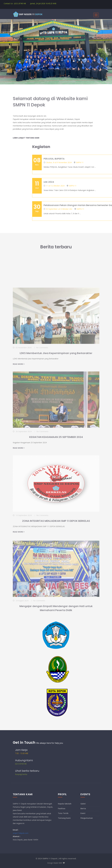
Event (83, 813)
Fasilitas (62, 808)
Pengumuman (87, 818)
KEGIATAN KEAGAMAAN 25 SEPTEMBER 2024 (56, 484)
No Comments (42, 395)
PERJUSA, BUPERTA (98, 159)
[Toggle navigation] (96, 15)
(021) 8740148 (21, 764)
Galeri (83, 804)
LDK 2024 (93, 182)
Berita (83, 808)
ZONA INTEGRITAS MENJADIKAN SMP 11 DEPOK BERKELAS (56, 568)
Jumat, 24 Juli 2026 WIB (43, 3)
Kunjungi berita (21, 774)
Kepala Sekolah (65, 804)
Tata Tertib (63, 813)
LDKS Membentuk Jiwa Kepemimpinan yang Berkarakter (56, 400)
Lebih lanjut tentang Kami (26, 138)
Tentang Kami (64, 818)
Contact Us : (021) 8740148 (15, 3)
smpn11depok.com (21, 833)
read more (19, 411)
